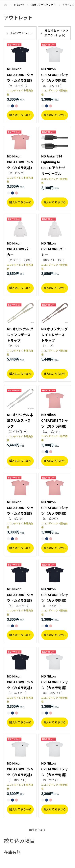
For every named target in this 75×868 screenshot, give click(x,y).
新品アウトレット (22, 33)
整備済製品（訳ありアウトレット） (57, 33)
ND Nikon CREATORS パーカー (19, 249)
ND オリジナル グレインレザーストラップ (20, 335)
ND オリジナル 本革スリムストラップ (20, 421)
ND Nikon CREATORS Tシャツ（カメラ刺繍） (20, 75)
